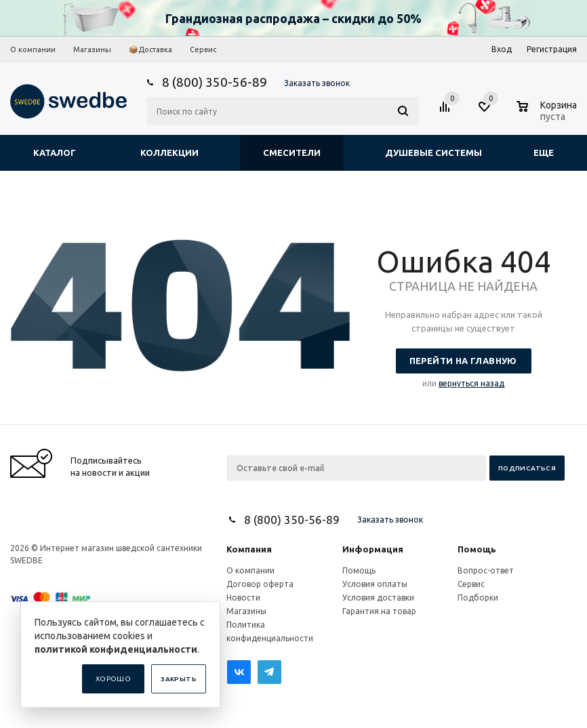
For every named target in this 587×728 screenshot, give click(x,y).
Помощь (477, 549)
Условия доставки (378, 598)
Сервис (471, 584)
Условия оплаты (375, 584)
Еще (550, 153)
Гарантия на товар (379, 611)
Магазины (246, 611)
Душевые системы (433, 153)
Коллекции (169, 153)
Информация (373, 549)
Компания (249, 549)
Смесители (292, 153)
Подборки (478, 598)
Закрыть (179, 679)
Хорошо (113, 679)
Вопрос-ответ (486, 570)
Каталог (55, 153)
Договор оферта (260, 584)
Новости (243, 598)
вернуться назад (471, 383)
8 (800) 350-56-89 (215, 82)
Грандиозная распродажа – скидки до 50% (293, 18)
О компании (250, 570)
